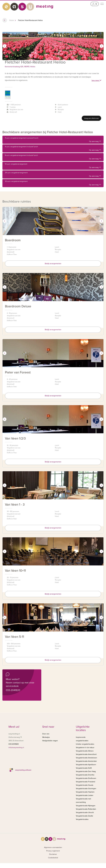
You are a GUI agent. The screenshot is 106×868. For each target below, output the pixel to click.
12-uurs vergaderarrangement (53, 166)
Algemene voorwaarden (53, 847)
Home (12, 20)
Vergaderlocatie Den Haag (86, 771)
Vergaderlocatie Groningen (86, 789)
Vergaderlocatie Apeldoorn (86, 765)
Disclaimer (53, 854)
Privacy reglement (53, 851)
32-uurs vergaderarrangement (53, 183)
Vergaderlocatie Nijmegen (86, 806)
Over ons (46, 734)
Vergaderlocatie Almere (85, 751)
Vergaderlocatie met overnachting (83, 801)
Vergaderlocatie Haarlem (85, 792)
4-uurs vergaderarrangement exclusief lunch (53, 140)
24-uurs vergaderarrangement (53, 175)
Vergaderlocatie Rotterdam (86, 809)
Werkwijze (46, 737)
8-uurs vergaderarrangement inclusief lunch (53, 157)
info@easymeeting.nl (16, 747)
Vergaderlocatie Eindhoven (86, 778)
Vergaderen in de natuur (85, 747)
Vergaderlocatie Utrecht (85, 812)
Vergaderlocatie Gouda (85, 785)
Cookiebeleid (53, 858)
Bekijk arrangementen (53, 264)
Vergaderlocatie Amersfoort (86, 754)
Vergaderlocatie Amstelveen (86, 758)
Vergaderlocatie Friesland (85, 782)
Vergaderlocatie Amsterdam (86, 761)
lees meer (96, 80)
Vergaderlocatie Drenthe (85, 775)
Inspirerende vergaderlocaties (82, 739)
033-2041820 (13, 690)
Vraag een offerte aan (91, 118)
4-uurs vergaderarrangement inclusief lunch (53, 149)
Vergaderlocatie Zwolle (84, 816)
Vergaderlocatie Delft (84, 768)
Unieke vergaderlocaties (85, 744)
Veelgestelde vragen (50, 741)
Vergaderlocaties (82, 819)
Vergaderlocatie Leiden (85, 795)
